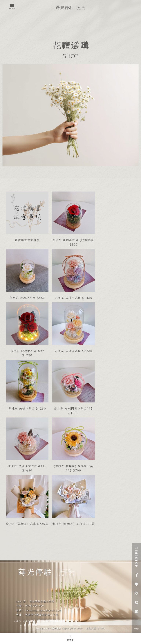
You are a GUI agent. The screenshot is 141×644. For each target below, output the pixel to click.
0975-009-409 (35, 606)
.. (84, 628)
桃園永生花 (42, 621)
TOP (137, 627)
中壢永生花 (73, 621)
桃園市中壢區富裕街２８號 (42, 614)
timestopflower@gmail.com (43, 610)
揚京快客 (56, 628)
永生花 (17, 621)
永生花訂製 (29, 621)
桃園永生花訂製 (58, 621)
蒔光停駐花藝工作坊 (42, 601)
